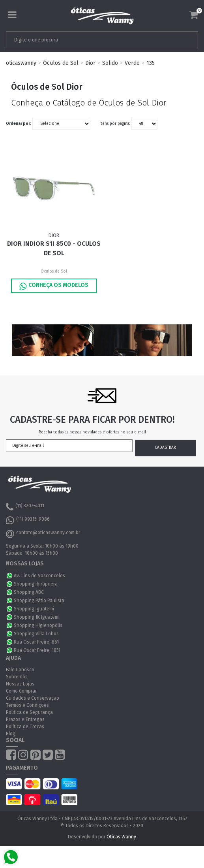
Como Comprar (21, 691)
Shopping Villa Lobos (36, 634)
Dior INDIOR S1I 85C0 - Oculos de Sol (54, 248)
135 (151, 63)
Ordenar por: (19, 124)
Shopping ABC (29, 592)
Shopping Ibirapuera (36, 584)
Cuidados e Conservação (33, 698)
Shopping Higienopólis (38, 625)
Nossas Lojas (20, 684)
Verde (132, 63)
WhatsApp (10, 576)
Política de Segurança (29, 712)
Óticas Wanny (121, 837)
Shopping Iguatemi (34, 609)
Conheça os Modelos (54, 286)
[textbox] (83, 40)
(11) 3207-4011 (25, 507)
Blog (11, 734)
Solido (110, 63)
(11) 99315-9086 (28, 520)
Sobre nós (17, 677)
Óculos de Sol (61, 63)
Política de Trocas (25, 727)
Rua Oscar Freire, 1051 (37, 650)
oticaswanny (21, 63)
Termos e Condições (27, 705)
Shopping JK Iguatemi (37, 617)
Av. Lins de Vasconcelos (39, 576)
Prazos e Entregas (25, 719)
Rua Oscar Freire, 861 (36, 642)
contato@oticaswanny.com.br (43, 534)
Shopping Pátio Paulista (39, 601)
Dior (90, 63)
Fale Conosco (20, 670)
